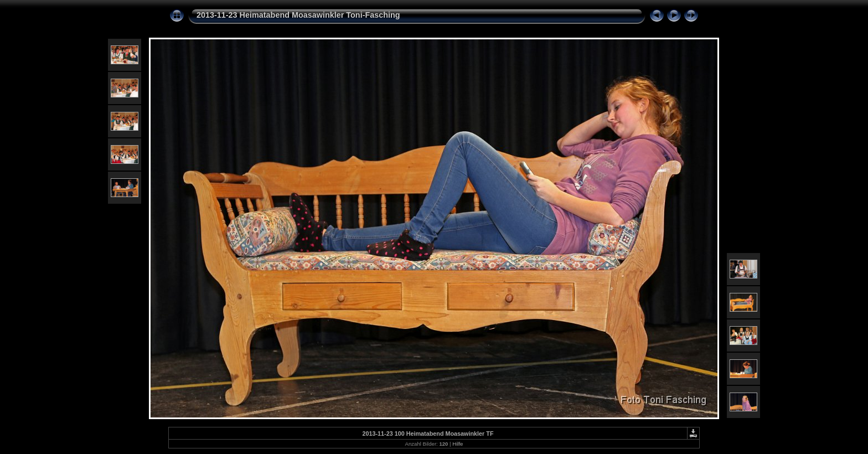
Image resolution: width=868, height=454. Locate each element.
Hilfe (458, 444)
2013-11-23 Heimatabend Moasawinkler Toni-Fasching (298, 15)
